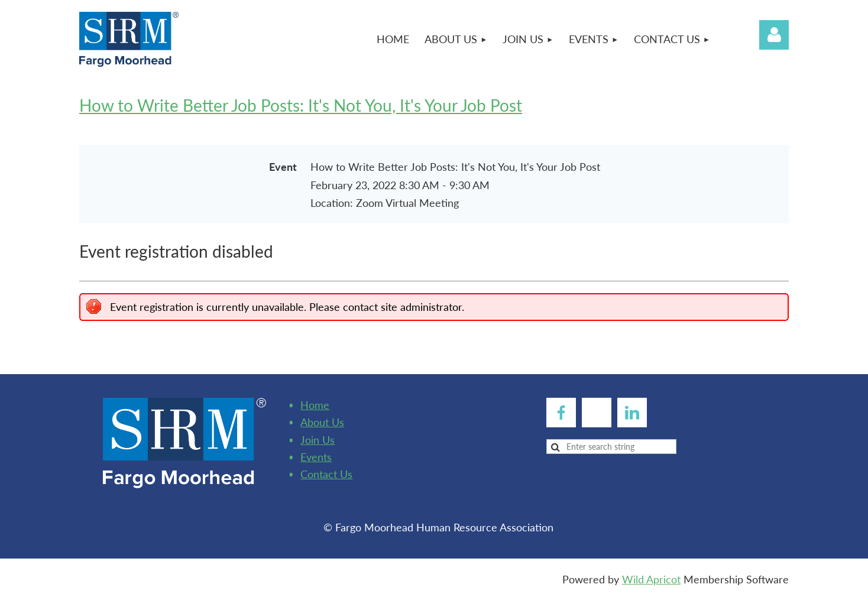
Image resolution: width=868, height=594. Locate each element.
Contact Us (326, 474)
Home (315, 405)
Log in (774, 35)
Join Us (318, 440)
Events (316, 457)
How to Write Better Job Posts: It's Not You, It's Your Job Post (301, 105)
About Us (322, 422)
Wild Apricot (651, 579)
